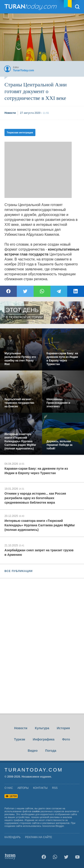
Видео (33, 751)
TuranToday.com (31, 7)
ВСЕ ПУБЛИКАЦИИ (19, 571)
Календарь (13, 837)
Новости (21, 728)
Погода (51, 751)
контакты (40, 788)
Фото (66, 739)
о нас (9, 788)
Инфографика (44, 739)
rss (55, 788)
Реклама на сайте (39, 837)
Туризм (19, 739)
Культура (42, 728)
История (63, 728)
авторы (23, 788)
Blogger (60, 826)
